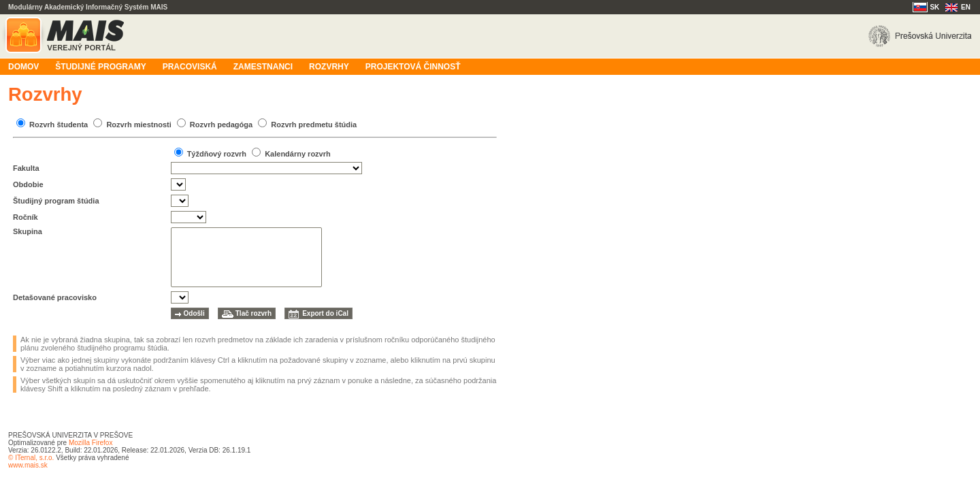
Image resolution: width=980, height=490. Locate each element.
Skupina (28, 231)
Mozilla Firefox (91, 443)
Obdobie (28, 184)
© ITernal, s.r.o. (31, 458)
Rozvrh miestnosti (138, 125)
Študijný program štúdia (56, 201)
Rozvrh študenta (59, 125)
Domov (23, 67)
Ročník (26, 217)
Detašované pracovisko (55, 297)
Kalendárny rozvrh (298, 154)
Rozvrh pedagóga (221, 125)
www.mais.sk (28, 465)
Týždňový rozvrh (217, 154)
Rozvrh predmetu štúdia (314, 125)
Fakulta (26, 168)
